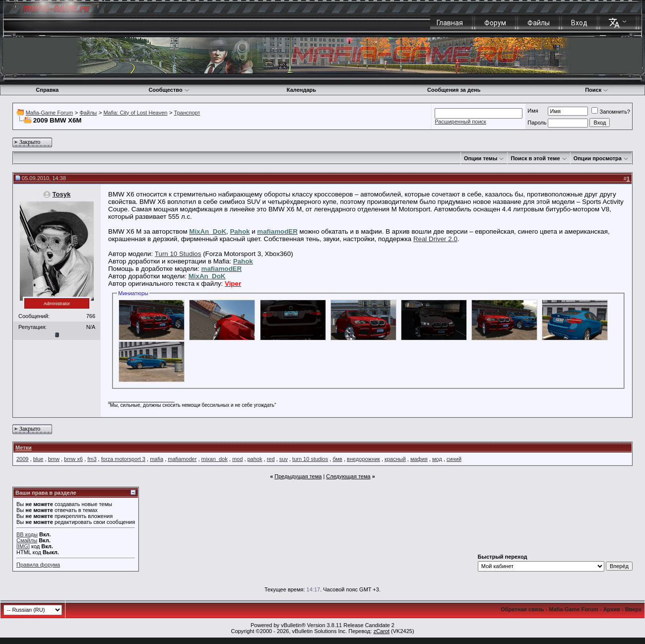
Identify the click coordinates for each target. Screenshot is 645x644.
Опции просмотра (598, 158)
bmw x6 (73, 459)
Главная (450, 23)
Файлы (539, 23)
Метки (24, 448)
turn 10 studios (310, 459)
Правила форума (38, 565)
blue (38, 459)
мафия (419, 459)
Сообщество (169, 90)
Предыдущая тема (298, 476)
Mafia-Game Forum (49, 113)
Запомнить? (611, 112)
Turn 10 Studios (178, 254)
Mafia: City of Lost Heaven (135, 113)
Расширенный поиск (460, 122)
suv (284, 459)
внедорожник (363, 459)
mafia (157, 459)
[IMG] (23, 546)
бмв (337, 459)
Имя (533, 111)
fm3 (92, 459)
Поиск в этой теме (535, 158)
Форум (495, 23)
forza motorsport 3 (123, 459)
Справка (47, 90)
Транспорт (187, 113)
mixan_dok (215, 459)
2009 (22, 459)
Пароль (537, 123)
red (271, 459)
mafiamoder (182, 459)
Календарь (301, 90)
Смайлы (27, 540)
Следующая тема (348, 476)
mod (237, 459)
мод (437, 459)
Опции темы (481, 158)
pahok (255, 459)
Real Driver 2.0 (435, 239)
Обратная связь (522, 609)
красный (395, 459)
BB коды (27, 534)
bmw (54, 459)
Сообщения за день (454, 90)
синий (454, 459)
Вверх (633, 609)
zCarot (382, 631)
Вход (579, 23)
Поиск (597, 90)
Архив (612, 609)
